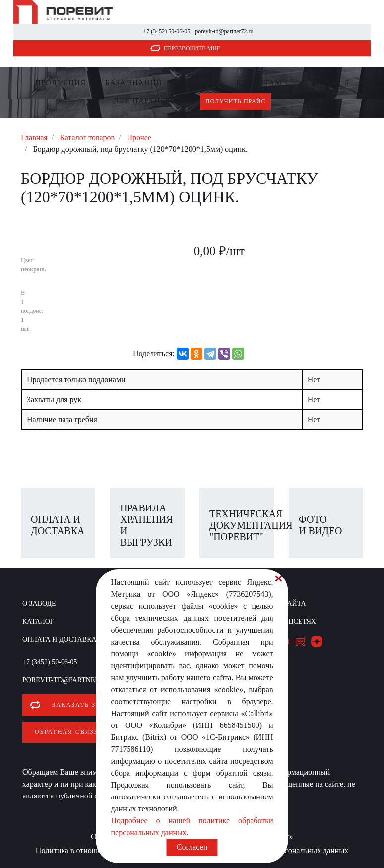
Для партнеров (147, 101)
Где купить (199, 83)
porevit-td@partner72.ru (224, 31)
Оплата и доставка (60, 639)
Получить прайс (236, 101)
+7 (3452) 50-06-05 (166, 31)
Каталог (38, 621)
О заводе (321, 83)
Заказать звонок (87, 705)
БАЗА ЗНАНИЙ (134, 83)
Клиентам (259, 83)
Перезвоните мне (192, 48)
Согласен (192, 847)
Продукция (61, 83)
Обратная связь (66, 731)
